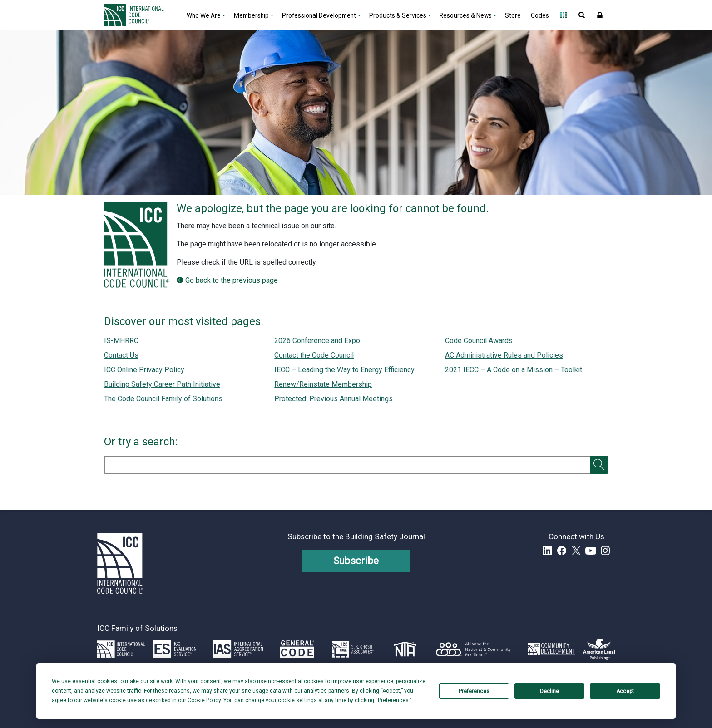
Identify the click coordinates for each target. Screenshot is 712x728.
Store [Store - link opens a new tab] (513, 15)
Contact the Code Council (314, 355)
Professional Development (319, 15)
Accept (625, 691)
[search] (352, 465)
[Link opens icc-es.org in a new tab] (175, 649)
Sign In (600, 15)
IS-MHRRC (121, 341)
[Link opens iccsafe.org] (121, 649)
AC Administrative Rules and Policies (504, 355)
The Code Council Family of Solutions (163, 399)
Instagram (605, 551)
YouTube (591, 551)
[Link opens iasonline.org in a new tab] (238, 649)
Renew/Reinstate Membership (323, 384)
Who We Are (204, 15)
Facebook (562, 551)
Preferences (474, 691)
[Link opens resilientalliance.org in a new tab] (473, 649)
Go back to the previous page (232, 280)
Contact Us (121, 355)
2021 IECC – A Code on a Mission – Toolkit (514, 370)
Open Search (582, 15)
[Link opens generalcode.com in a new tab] (297, 649)
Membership (251, 15)
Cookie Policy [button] (204, 700)
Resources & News (466, 15)
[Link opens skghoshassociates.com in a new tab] (353, 649)
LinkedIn (547, 551)
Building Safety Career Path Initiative (162, 384)
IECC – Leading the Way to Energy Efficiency (344, 370)
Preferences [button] (393, 700)
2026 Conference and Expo (317, 341)
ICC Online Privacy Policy (144, 370)
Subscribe (356, 561)
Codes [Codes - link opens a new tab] (540, 15)
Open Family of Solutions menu (564, 15)
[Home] (139, 15)
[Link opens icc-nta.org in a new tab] (405, 649)
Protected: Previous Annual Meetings (334, 399)
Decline (549, 691)
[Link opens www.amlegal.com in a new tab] (599, 649)
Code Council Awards (479, 341)
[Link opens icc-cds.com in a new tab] (551, 649)
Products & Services (398, 15)
